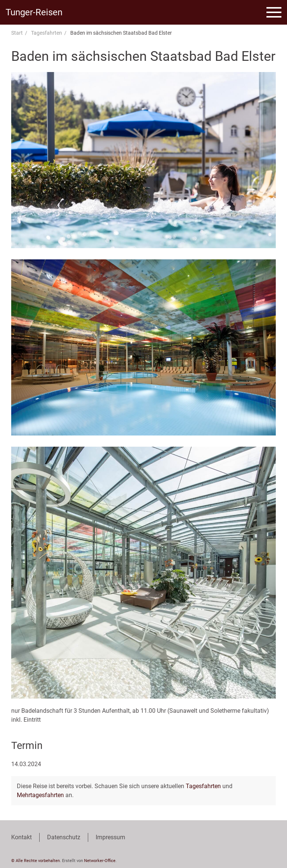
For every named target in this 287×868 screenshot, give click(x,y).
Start (17, 33)
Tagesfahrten (47, 33)
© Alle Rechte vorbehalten (36, 861)
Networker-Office (100, 861)
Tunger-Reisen (34, 12)
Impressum (110, 837)
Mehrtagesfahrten (40, 795)
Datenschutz (64, 837)
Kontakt (21, 837)
